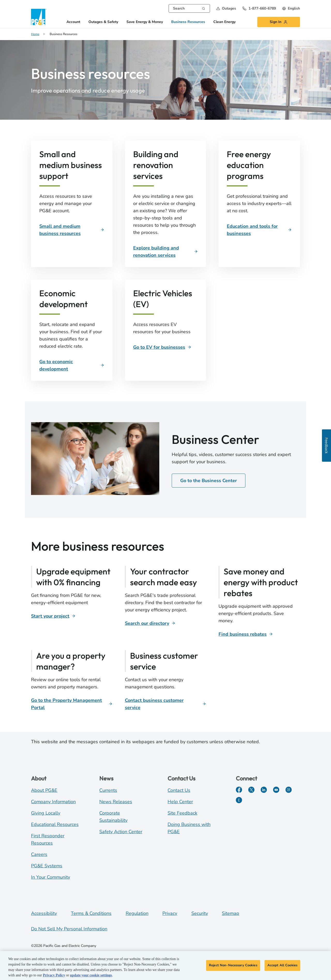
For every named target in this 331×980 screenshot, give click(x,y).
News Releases (116, 802)
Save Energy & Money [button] (145, 22)
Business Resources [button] (188, 22)
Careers (39, 854)
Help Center (180, 802)
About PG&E (44, 790)
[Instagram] (289, 790)
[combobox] (189, 8)
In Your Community (51, 877)
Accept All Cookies (282, 968)
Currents (108, 790)
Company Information (53, 802)
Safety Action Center (121, 832)
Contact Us (179, 790)
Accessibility (44, 913)
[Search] (204, 8)
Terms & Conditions (91, 913)
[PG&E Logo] (39, 17)
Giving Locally (46, 813)
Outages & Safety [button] (103, 22)
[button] (226, 8)
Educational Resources (55, 824)
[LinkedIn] (264, 790)
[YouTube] (276, 790)
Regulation (137, 913)
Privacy (170, 913)
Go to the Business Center (209, 481)
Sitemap (231, 913)
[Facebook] (239, 790)
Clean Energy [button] (224, 22)
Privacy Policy (54, 978)
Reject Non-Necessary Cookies (233, 968)
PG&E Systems (47, 866)
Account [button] (73, 22)
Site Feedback (182, 813)
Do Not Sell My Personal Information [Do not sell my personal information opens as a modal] (69, 929)
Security (200, 913)
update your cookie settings (91, 978)
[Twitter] (251, 790)
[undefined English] (291, 8)
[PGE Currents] (239, 800)
